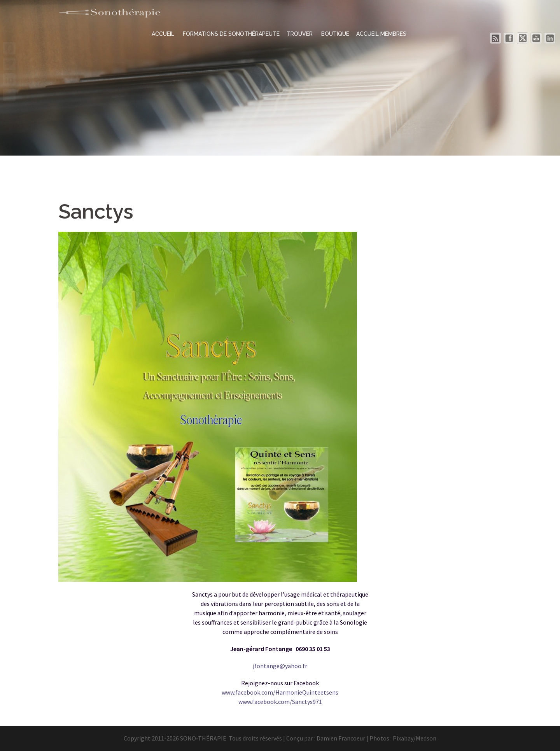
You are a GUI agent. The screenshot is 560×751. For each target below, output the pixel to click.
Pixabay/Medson (415, 738)
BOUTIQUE (335, 34)
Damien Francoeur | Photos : (355, 738)
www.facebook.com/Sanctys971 (280, 702)
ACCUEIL (164, 34)
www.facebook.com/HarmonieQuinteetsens (280, 692)
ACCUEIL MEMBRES (381, 34)
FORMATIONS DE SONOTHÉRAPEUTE (231, 34)
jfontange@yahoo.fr (280, 666)
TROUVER (300, 34)
